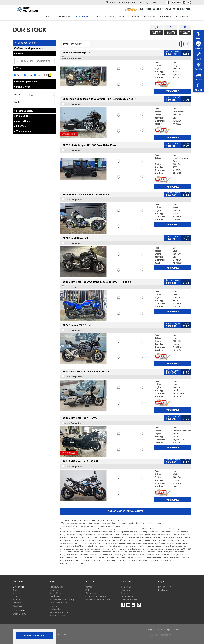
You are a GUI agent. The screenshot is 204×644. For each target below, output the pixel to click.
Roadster (17, 600)
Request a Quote (57, 615)
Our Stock (81, 17)
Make (17, 94)
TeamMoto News (129, 600)
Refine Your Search (25, 43)
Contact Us (126, 587)
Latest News (183, 17)
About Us (166, 17)
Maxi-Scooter (19, 611)
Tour (15, 596)
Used (38, 75)
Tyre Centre (91, 593)
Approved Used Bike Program (63, 600)
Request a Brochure (59, 612)
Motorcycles (18, 587)
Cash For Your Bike (58, 603)
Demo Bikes (55, 593)
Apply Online (55, 609)
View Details (173, 91)
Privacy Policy (164, 587)
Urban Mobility (19, 614)
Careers (125, 593)
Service (109, 17)
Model (17, 102)
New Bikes (64, 17)
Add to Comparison (73, 58)
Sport (15, 590)
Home (49, 17)
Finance (149, 17)
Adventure (17, 606)
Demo (29, 75)
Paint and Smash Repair (96, 596)
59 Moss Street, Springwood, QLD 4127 (125, 2)
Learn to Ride (127, 596)
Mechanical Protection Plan (98, 600)
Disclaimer (163, 590)
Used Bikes (55, 596)
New (18, 75)
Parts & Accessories (129, 17)
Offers (96, 17)
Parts (88, 590)
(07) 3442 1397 (155, 3)
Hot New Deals (56, 587)
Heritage (17, 603)
